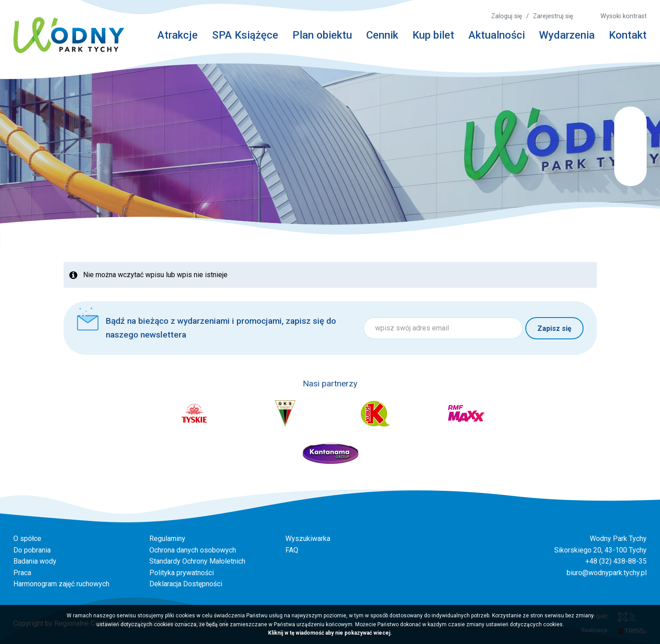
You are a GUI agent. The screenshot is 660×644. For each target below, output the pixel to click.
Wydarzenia (567, 35)
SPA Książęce (245, 35)
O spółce (27, 539)
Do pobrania (32, 550)
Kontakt (628, 35)
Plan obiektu (322, 35)
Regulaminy (167, 539)
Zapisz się (554, 328)
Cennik (382, 35)
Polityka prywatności (182, 573)
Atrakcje (178, 35)
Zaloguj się (507, 16)
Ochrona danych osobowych (193, 550)
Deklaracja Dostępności (186, 584)
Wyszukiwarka (308, 539)
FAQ (292, 550)
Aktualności (497, 35)
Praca (22, 573)
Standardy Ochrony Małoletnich (197, 561)
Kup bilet (433, 35)
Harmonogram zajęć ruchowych (61, 584)
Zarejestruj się (553, 16)
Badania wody (35, 561)
